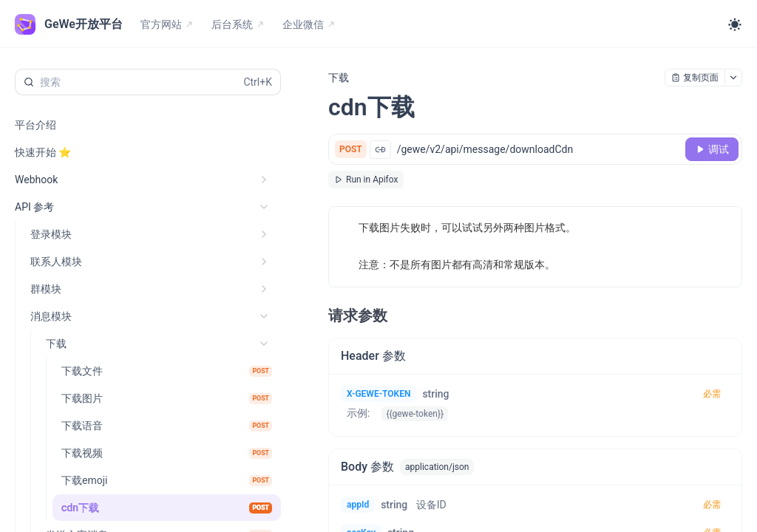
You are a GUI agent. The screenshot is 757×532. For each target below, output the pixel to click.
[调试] (712, 149)
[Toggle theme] (735, 24)
